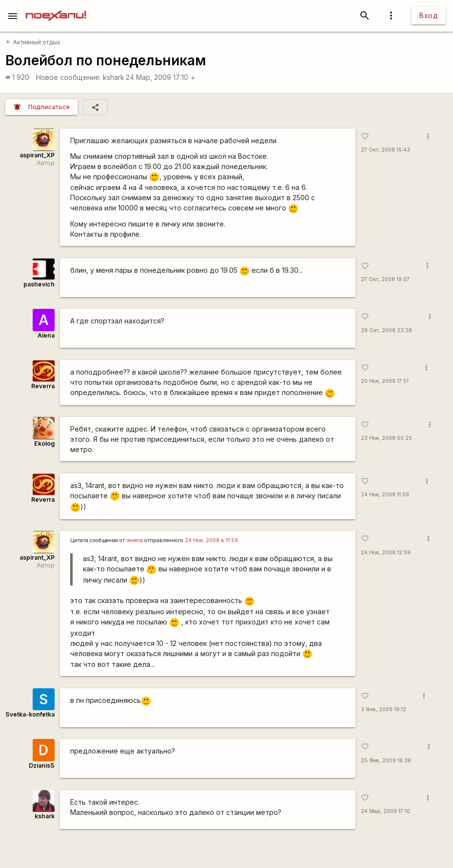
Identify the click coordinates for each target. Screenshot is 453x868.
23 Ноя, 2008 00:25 (386, 438)
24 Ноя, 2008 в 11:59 (211, 540)
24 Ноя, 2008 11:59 (385, 495)
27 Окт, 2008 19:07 (385, 279)
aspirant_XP (37, 155)
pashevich (39, 284)
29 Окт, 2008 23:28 (386, 330)
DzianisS (42, 765)
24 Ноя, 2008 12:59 (386, 553)
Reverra (43, 386)
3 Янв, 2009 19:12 (384, 709)
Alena (46, 335)
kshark (114, 77)
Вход (429, 15)
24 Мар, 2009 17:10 (161, 77)
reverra (135, 540)
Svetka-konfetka (30, 714)
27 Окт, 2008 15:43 (385, 150)
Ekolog (44, 443)
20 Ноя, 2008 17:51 (385, 381)
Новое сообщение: (69, 77)
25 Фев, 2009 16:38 (386, 761)
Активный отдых (33, 42)
